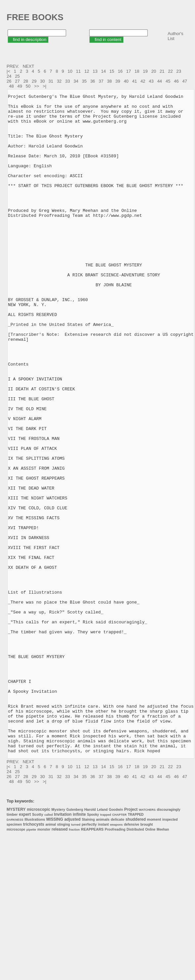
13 (95, 71)
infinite (79, 946)
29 (34, 81)
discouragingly (168, 941)
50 (28, 86)
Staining (88, 951)
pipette (31, 961)
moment (154, 951)
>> (37, 86)
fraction (74, 961)
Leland (102, 941)
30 (42, 81)
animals (103, 951)
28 (26, 81)
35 (84, 81)
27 (17, 81)
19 (145, 71)
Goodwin (116, 941)
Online (150, 961)
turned (76, 957)
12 (87, 71)
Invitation (63, 946)
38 (109, 81)
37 (101, 81)
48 (11, 86)
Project (131, 941)
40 (126, 81)
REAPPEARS (92, 961)
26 (9, 81)
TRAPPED (136, 946)
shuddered (136, 951)
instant (103, 956)
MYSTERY (16, 941)
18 (137, 71)
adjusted (72, 951)
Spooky (93, 946)
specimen (14, 956)
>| (45, 86)
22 (170, 71)
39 (118, 81)
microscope (16, 961)
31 (51, 81)
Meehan (163, 961)
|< (9, 71)
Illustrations (35, 951)
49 (20, 86)
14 (103, 71)
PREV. (13, 66)
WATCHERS (147, 942)
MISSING (55, 951)
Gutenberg (75, 941)
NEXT (29, 66)
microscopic (39, 941)
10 (70, 71)
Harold (90, 941)
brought (147, 956)
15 (112, 71)
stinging (64, 956)
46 (176, 81)
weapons (117, 957)
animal (51, 956)
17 (129, 71)
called (49, 947)
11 (78, 71)
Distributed (135, 961)
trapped (106, 947)
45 (168, 81)
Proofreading (115, 961)
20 (154, 71)
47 (185, 81)
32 (59, 81)
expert (25, 946)
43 (151, 81)
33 (67, 81)
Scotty (38, 946)
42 (143, 81)
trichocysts (34, 956)
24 (9, 76)
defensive (132, 956)
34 (76, 81)
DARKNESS (15, 952)
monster (44, 961)
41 (135, 81)
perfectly (89, 956)
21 (162, 71)
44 (160, 81)
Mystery (58, 941)
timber (12, 946)
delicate (117, 951)
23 (179, 71)
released (60, 961)
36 (93, 81)
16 (120, 71)
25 (17, 76)
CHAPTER (120, 947)
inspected (170, 951)
